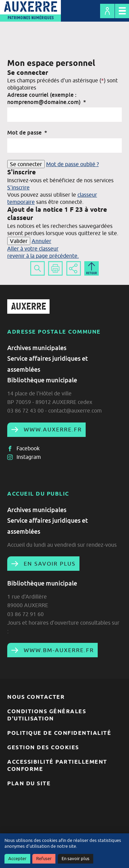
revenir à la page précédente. (43, 256)
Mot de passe (27, 132)
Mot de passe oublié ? (72, 164)
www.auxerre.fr (52, 429)
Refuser (44, 859)
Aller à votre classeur (33, 248)
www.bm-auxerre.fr (58, 650)
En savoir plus (76, 859)
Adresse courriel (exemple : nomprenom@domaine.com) (47, 98)
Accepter (17, 859)
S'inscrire (18, 187)
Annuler (41, 241)
